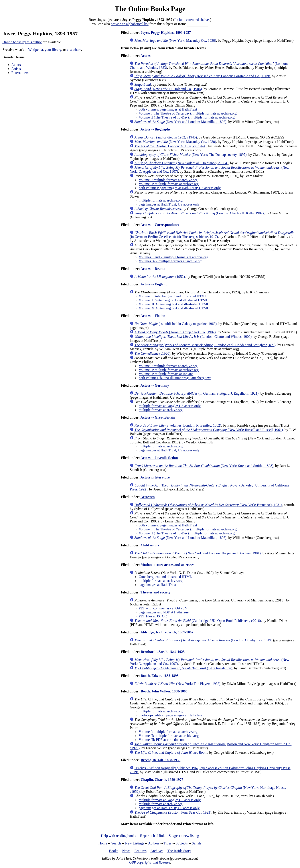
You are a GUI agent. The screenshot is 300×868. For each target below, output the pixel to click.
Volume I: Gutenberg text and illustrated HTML (173, 296)
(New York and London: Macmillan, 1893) (181, 122)
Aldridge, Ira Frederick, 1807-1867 (167, 632)
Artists (16, 69)
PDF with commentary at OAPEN (163, 608)
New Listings (135, 843)
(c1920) (152, 353)
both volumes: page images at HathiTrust (168, 109)
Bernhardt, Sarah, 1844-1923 (163, 652)
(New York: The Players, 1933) (178, 684)
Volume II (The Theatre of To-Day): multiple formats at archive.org (187, 117)
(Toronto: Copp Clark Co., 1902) (175, 332)
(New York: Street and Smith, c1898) (204, 466)
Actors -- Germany (155, 385)
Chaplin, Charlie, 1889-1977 (162, 780)
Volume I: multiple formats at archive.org (168, 180)
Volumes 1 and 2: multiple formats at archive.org (173, 257)
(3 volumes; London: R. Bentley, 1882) (178, 425)
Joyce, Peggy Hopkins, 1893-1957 (166, 33)
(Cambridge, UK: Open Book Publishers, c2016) (198, 621)
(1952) (160, 277)
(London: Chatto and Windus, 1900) (193, 337)
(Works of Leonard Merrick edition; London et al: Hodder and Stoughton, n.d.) (205, 345)
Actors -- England (154, 284)
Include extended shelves (192, 20)
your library (53, 50)
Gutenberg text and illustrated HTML (165, 577)
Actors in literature (155, 477)
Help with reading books (118, 836)
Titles (168, 843)
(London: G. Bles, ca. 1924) (170, 146)
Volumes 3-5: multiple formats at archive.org (171, 261)
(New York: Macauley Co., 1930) (175, 41)
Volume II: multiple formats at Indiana (166, 374)
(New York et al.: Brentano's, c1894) (181, 163)
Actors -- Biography (156, 129)
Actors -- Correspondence (160, 225)
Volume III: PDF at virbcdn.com (162, 740)
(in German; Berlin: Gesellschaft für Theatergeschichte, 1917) (212, 235)
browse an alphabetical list (130, 24)
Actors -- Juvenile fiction (159, 458)
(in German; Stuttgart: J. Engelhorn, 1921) (196, 393)
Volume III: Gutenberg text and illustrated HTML (174, 304)
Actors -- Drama (153, 269)
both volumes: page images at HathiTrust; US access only (180, 188)
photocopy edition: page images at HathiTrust (171, 715)
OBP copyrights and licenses (149, 862)
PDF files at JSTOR (153, 616)
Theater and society (156, 592)
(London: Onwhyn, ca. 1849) (203, 640)
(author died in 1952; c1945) (166, 137)
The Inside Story (179, 851)
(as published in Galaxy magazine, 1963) (176, 324)
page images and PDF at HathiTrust (164, 612)
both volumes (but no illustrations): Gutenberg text (175, 378)
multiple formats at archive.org (161, 200)
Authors (154, 843)
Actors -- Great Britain (158, 417)
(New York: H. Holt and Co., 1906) (168, 89)
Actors (16, 65)
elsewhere (74, 50)
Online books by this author (22, 42)
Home (103, 843)
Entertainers (20, 73)
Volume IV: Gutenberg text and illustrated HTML (174, 308)
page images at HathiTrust (157, 585)
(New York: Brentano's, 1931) (208, 505)
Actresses (148, 497)
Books (113, 851)
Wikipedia (36, 50)
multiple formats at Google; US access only (170, 406)
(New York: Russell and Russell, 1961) (209, 430)
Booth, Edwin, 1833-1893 (160, 676)
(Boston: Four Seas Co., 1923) (173, 812)
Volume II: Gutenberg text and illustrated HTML (173, 300)
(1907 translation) (183, 668)
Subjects (182, 843)
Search (116, 843)
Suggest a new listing (184, 836)
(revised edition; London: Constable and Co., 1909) (202, 76)
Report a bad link (152, 836)
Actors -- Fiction (153, 316)
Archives (157, 851)
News (126, 851)
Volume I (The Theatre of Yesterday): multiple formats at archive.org (188, 113)
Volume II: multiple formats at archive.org (169, 184)
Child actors (150, 545)
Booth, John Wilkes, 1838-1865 (164, 691)
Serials (197, 843)
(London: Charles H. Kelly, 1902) (199, 213)
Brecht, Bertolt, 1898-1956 (161, 760)
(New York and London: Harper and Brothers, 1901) (198, 553)
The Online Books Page (150, 9)
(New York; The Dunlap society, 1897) (190, 155)
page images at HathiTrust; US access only (169, 204)
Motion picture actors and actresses (168, 565)
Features (140, 851)
